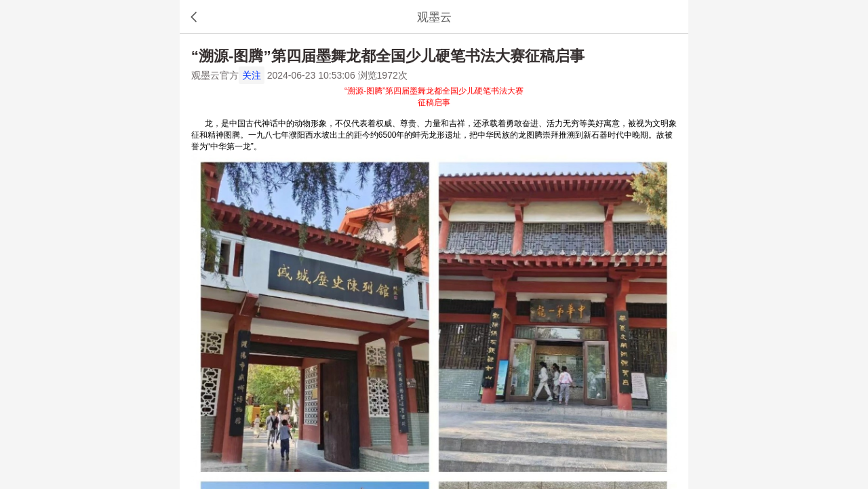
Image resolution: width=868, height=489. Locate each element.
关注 (252, 75)
